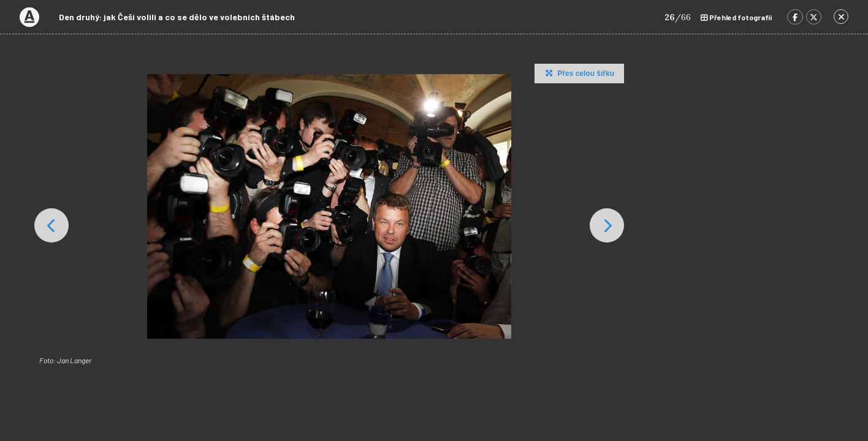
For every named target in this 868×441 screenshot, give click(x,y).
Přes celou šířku (578, 73)
